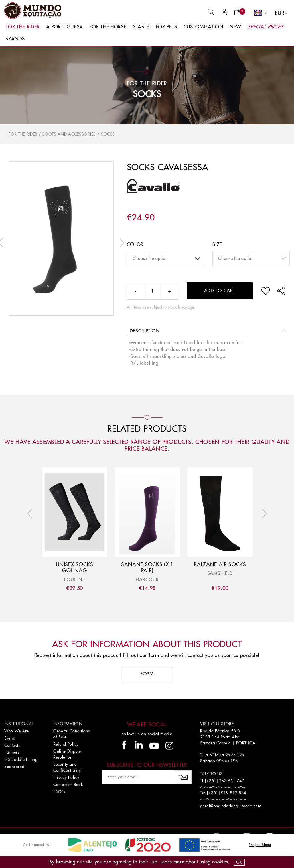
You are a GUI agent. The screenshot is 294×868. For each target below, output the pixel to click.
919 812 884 (234, 793)
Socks (147, 94)
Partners (12, 752)
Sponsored (14, 767)
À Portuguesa (65, 27)
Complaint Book (68, 785)
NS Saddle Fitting (21, 759)
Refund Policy (66, 744)
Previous (31, 514)
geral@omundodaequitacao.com (231, 806)
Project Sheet (260, 845)
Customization (203, 27)
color (135, 245)
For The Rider (23, 27)
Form (147, 674)
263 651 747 (232, 781)
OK (239, 862)
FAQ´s (59, 792)
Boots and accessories (69, 134)
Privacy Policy (66, 777)
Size (217, 245)
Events (10, 738)
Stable (141, 27)
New (235, 27)
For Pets (167, 27)
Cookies (220, 862)
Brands (15, 39)
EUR (280, 13)
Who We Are (17, 731)
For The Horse (108, 27)
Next (121, 243)
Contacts (12, 745)
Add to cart (220, 291)
